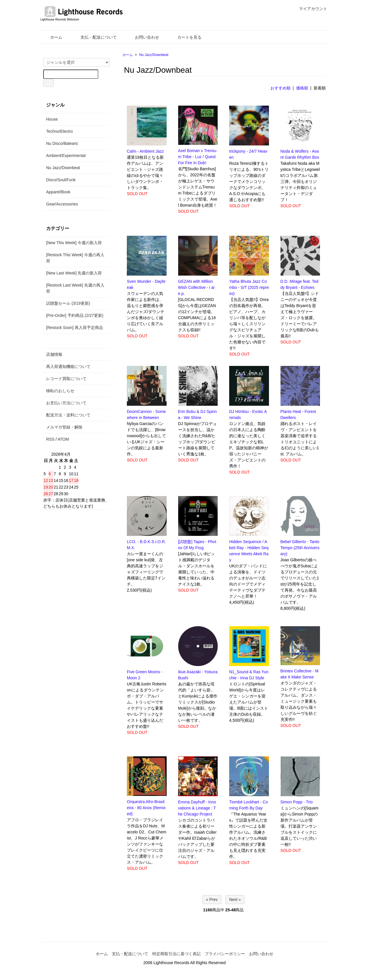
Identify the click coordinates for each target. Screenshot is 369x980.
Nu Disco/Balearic (62, 143)
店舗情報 (54, 354)
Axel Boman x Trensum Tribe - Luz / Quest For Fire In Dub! (197, 157)
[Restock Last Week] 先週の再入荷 (75, 288)
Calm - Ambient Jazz (145, 151)
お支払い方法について (66, 403)
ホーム (52, 37)
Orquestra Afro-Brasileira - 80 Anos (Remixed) (146, 808)
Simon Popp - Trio (297, 802)
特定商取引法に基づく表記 (176, 954)
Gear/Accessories (62, 204)
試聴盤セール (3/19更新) (68, 303)
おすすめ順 (280, 88)
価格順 (302, 88)
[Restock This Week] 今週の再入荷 (75, 258)
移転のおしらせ (60, 391)
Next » (235, 899)
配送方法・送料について (68, 415)
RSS (50, 439)
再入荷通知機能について (68, 366)
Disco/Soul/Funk (61, 180)
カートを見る (185, 37)
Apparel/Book (58, 192)
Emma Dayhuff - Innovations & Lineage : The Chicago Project (197, 808)
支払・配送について (94, 37)
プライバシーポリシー (225, 954)
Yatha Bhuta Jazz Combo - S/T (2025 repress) (249, 287)
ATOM (63, 439)
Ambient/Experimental (66, 156)
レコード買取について (66, 379)
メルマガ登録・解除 (64, 427)
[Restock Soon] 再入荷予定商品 (75, 328)
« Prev (212, 899)
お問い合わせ (143, 37)
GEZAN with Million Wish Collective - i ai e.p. (196, 287)
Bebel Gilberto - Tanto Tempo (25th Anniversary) (300, 548)
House (52, 119)
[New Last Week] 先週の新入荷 (74, 273)
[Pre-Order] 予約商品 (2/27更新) (75, 315)
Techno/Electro (60, 131)
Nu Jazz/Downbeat (154, 55)
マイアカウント (310, 9)
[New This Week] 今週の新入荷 (74, 243)
